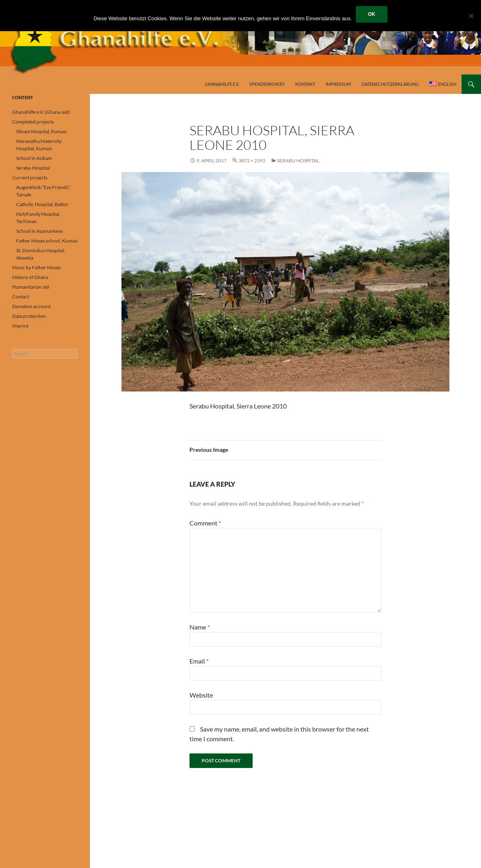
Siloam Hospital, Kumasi (42, 131)
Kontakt (305, 84)
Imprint (20, 326)
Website (201, 695)
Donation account (31, 306)
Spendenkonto (267, 84)
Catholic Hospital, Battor (42, 204)
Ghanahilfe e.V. (222, 84)
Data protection (29, 316)
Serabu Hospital (298, 161)
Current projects (30, 178)
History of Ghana (30, 277)
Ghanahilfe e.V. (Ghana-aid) (41, 112)
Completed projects (33, 122)
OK (372, 14)
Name (200, 627)
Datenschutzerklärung (390, 84)
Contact (21, 297)
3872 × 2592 (252, 161)
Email (199, 661)
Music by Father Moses (36, 267)
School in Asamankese (39, 231)
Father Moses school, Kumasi (47, 241)
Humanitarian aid (31, 287)
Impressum (338, 84)
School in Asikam (34, 158)
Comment (205, 523)
